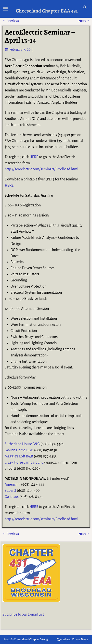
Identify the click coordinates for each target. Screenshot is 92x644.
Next (84, 534)
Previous (10, 534)
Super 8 (10, 491)
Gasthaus (12, 497)
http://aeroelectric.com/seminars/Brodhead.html (41, 169)
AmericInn (13, 484)
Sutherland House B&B (22, 444)
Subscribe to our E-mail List (23, 614)
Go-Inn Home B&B (19, 450)
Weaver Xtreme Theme (76, 639)
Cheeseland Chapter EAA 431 (47, 11)
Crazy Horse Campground (24, 462)
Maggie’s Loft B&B (19, 456)
